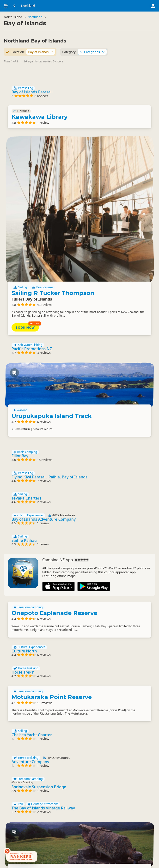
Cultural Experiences (33, 544)
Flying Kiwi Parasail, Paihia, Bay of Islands (53, 362)
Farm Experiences (32, 404)
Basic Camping (29, 335)
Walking (109, 267)
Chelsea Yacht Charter (36, 637)
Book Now (114, 206)
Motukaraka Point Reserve (55, 597)
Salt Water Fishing (32, 227)
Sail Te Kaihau (28, 431)
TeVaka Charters (30, 385)
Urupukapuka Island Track (121, 275)
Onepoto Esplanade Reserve (58, 508)
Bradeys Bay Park (42, 822)
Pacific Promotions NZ (36, 231)
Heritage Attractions (47, 714)
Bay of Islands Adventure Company (47, 408)
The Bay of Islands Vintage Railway (47, 718)
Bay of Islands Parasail (36, 92)
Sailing (109, 146)
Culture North (28, 548)
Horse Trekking (30, 567)
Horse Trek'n (27, 571)
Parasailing (27, 88)
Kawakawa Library (43, 119)
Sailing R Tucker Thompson (116, 157)
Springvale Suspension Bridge (43, 695)
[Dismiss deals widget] (7, 851)
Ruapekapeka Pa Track (121, 761)
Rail (22, 714)
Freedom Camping (32, 502)
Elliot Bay (24, 339)
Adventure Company (34, 668)
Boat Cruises (131, 146)
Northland (39, 21)
